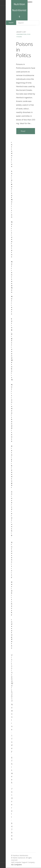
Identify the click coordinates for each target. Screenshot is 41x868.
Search (30, 2)
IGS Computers (17, 865)
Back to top (3, 865)
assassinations (21, 34)
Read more (23, 132)
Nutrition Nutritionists (19, 10)
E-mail (3, 3)
